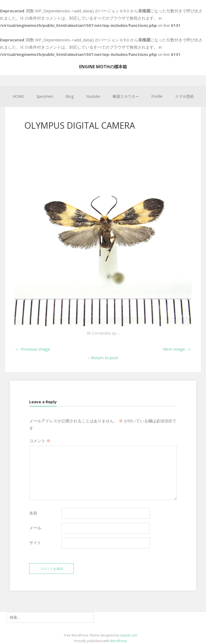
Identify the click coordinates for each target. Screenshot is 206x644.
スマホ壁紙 (184, 96)
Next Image (177, 349)
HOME (18, 96)
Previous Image (32, 349)
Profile (157, 96)
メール (35, 528)
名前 (33, 513)
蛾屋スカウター (126, 96)
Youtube (93, 96)
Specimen (45, 96)
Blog (69, 96)
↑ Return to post (103, 358)
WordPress (118, 641)
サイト (35, 542)
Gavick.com (129, 635)
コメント (40, 441)
